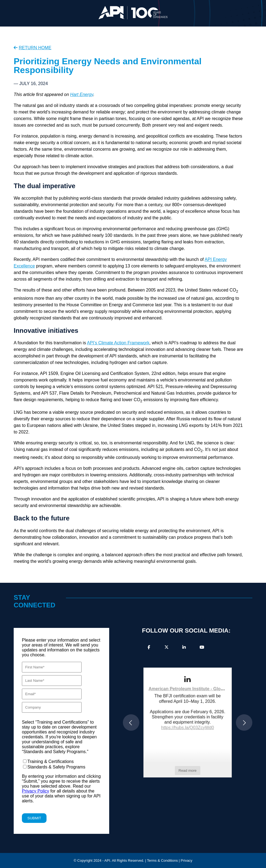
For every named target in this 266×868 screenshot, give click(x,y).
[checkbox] (61, 764)
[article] (188, 723)
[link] (188, 679)
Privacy (187, 860)
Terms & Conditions (162, 860)
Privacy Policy (36, 791)
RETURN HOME (35, 48)
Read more (187, 771)
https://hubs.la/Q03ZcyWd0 (188, 728)
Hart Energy (82, 94)
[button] (131, 723)
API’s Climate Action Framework (118, 343)
